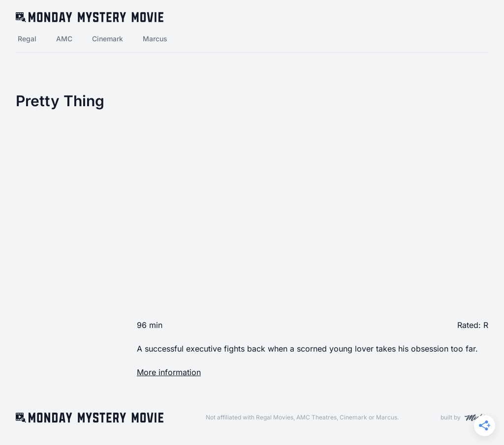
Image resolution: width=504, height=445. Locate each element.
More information (169, 372)
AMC (64, 39)
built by (464, 417)
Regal (27, 39)
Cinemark (108, 39)
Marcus (155, 39)
